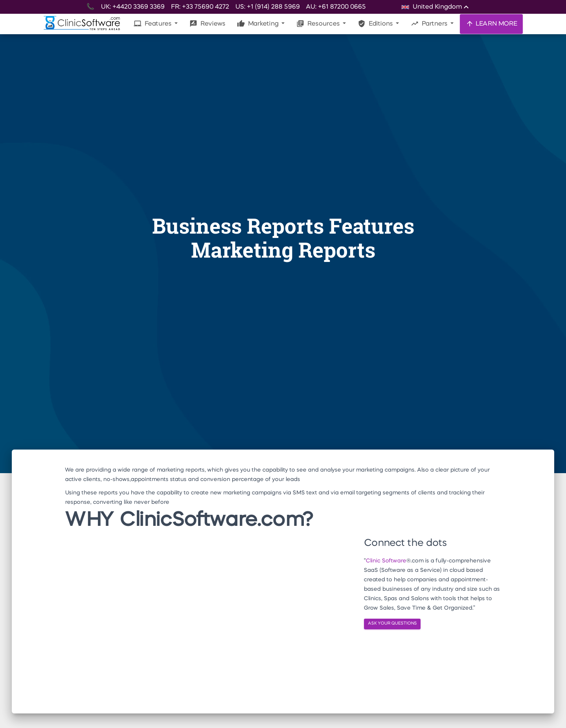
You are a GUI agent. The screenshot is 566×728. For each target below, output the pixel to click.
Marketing (258, 24)
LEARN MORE (491, 24)
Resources (319, 24)
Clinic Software (386, 561)
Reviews (207, 24)
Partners (430, 24)
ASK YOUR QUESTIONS (392, 624)
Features (153, 24)
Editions (376, 24)
